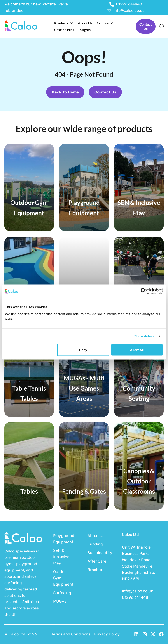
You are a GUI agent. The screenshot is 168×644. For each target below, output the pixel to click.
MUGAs (60, 601)
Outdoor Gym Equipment (63, 578)
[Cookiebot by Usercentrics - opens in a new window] (144, 291)
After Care (97, 561)
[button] (64, 23)
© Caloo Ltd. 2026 (21, 634)
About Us (96, 536)
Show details (144, 336)
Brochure (96, 570)
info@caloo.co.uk (137, 591)
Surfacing (62, 593)
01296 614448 (135, 597)
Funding (95, 544)
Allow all (137, 350)
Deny (83, 350)
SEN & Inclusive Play (61, 557)
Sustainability (99, 553)
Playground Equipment (64, 539)
